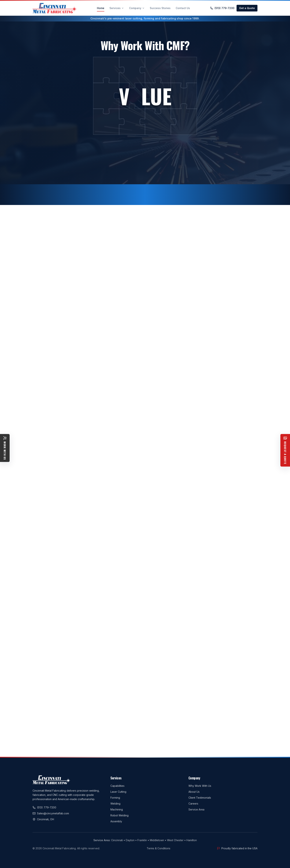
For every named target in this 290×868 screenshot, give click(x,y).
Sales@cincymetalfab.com (51, 813)
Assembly (116, 821)
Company (137, 8)
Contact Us (183, 8)
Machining (117, 809)
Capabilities (117, 786)
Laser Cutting (118, 792)
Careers (193, 804)
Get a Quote (247, 8)
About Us (194, 792)
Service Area (196, 809)
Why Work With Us (200, 786)
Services (117, 8)
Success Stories (160, 8)
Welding (115, 804)
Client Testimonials (200, 798)
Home (101, 9)
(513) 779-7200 (222, 8)
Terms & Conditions (159, 848)
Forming (115, 798)
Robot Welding (119, 815)
